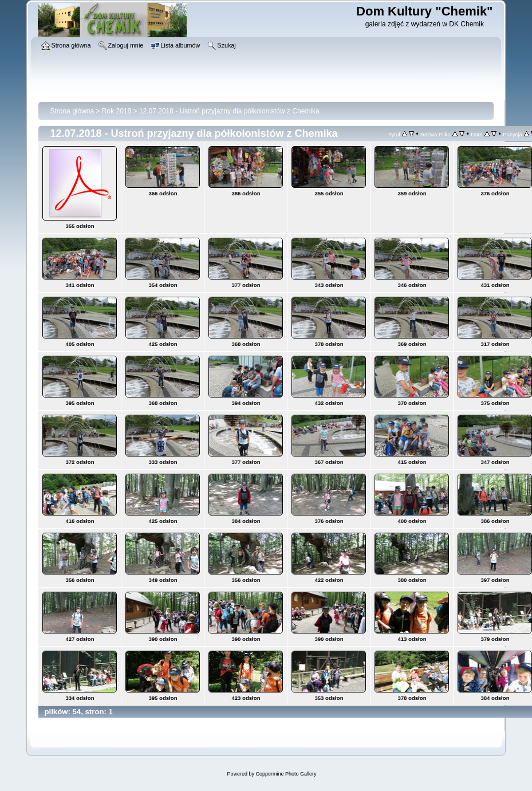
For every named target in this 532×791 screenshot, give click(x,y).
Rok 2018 (117, 111)
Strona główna (72, 111)
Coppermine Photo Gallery (286, 774)
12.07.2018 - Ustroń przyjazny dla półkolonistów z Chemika (229, 111)
